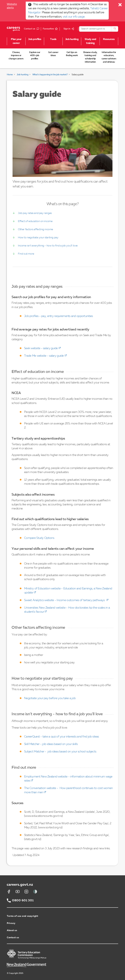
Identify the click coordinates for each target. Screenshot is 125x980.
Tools (53, 39)
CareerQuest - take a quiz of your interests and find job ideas (61, 737)
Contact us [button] (32, 29)
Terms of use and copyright (23, 916)
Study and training (90, 41)
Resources (109, 39)
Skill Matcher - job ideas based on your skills (51, 744)
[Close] (120, 6)
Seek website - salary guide (41, 348)
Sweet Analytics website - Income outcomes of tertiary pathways (65, 600)
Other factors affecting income (35, 230)
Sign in (67, 29)
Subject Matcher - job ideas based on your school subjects (60, 752)
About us (12, 930)
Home (10, 75)
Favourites (48, 29)
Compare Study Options (39, 538)
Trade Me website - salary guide (44, 356)
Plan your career (16, 41)
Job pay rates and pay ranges (35, 213)
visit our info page (74, 17)
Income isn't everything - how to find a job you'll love (48, 246)
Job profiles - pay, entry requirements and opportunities (59, 316)
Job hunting (72, 39)
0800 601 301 (23, 901)
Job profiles (35, 39)
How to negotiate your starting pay (38, 238)
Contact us (13, 938)
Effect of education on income (35, 221)
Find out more (26, 254)
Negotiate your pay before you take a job (50, 698)
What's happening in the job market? (50, 75)
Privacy (11, 923)
